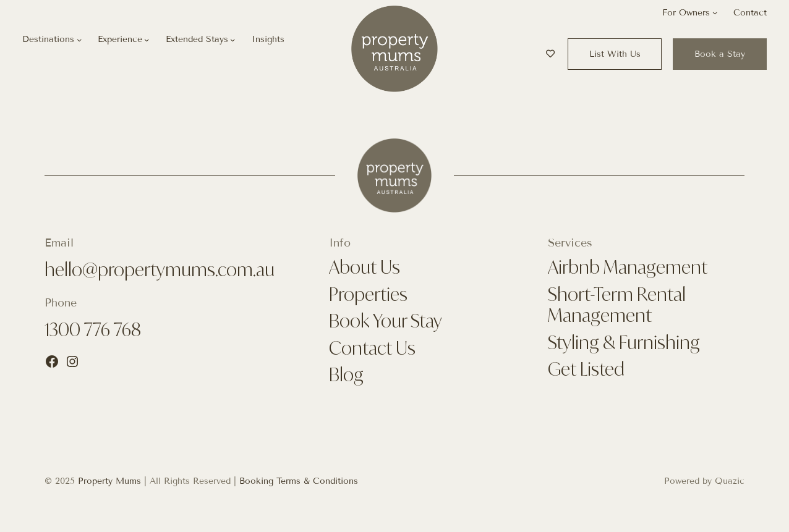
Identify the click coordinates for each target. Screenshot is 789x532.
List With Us (615, 54)
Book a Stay (720, 54)
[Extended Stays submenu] (232, 40)
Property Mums (109, 481)
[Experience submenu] (147, 40)
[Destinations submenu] (79, 40)
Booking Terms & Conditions (299, 481)
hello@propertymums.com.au (160, 269)
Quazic (730, 481)
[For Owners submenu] (715, 12)
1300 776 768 (93, 329)
